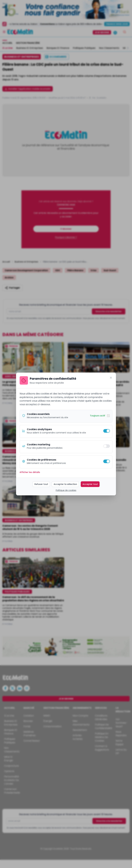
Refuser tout (41, 484)
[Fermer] (111, 378)
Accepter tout (90, 484)
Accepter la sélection (65, 484)
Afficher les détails (30, 472)
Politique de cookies (66, 490)
